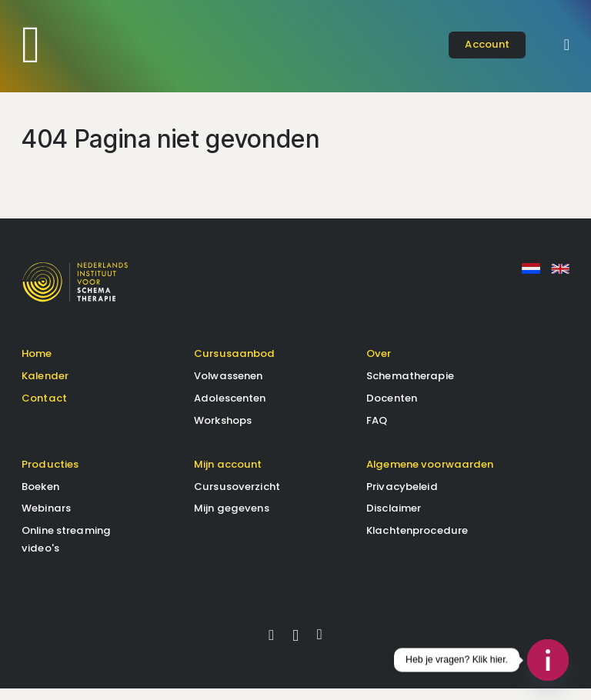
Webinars (46, 520)
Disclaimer (394, 520)
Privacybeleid (402, 497)
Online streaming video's (66, 550)
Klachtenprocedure (417, 542)
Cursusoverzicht (237, 497)
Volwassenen (228, 387)
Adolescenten (230, 409)
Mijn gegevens (232, 520)
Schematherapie (410, 387)
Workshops (223, 431)
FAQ (377, 431)
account (487, 44)
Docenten (392, 409)
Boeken (40, 497)
